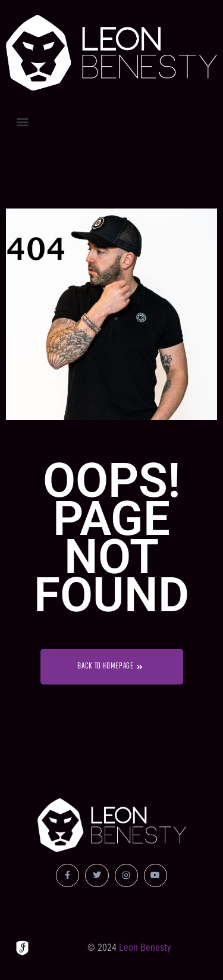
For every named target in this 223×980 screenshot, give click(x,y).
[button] (22, 121)
